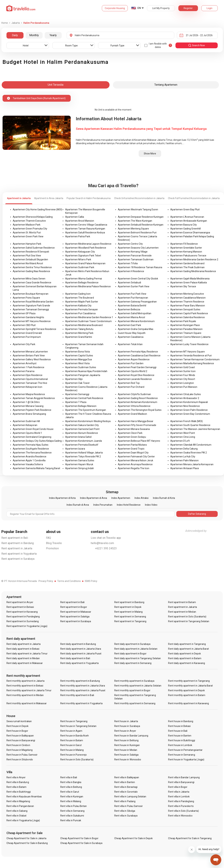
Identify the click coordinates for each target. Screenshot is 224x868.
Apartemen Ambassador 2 (185, 398)
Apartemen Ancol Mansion (80, 221)
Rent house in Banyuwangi (21, 740)
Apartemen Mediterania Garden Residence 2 (194, 259)
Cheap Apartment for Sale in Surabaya (81, 843)
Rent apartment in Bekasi (20, 607)
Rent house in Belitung (126, 740)
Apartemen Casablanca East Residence (139, 356)
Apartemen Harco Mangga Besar (136, 421)
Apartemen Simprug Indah (80, 468)
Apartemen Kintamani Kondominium (138, 402)
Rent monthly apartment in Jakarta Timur (29, 690)
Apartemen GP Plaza (24, 313)
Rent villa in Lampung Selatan (130, 797)
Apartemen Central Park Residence (84, 398)
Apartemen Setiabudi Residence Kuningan (141, 225)
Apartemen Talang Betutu (79, 329)
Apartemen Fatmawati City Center (136, 457)
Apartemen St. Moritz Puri (27, 233)
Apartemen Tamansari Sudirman (136, 259)
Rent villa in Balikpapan (127, 777)
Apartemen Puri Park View (132, 294)
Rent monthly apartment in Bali (77, 695)
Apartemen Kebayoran (25, 425)
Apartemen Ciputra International (30, 379)
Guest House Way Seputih (132, 333)
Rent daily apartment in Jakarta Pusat (81, 654)
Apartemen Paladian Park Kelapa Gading (192, 236)
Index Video (151, 505)
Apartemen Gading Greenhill (186, 229)
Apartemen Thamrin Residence (187, 302)
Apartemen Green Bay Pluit (185, 209)
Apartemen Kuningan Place (185, 325)
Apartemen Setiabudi (129, 283)
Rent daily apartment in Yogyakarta (79, 663)
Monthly (34, 35)
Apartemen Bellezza (129, 309)
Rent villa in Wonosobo (180, 816)
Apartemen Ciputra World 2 (133, 371)
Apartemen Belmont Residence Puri (137, 233)
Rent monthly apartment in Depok (186, 690)
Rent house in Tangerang (74, 721)
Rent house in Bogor (17, 731)
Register (188, 8)
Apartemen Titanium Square (186, 333)
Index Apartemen (121, 498)
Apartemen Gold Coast (183, 367)
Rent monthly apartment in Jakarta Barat (190, 686)
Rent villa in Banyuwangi (181, 782)
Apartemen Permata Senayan (82, 309)
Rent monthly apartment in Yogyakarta (81, 703)
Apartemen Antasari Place (185, 468)
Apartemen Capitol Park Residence (189, 313)
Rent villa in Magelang (18, 801)
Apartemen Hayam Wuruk (79, 464)
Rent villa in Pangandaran (20, 806)
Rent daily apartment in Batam (185, 658)
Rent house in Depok (18, 726)
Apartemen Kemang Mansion (186, 252)
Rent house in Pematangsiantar (185, 750)
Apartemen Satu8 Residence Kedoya (85, 233)
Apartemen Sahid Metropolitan (135, 313)
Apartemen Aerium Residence (82, 433)
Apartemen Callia (75, 217)
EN (139, 8)
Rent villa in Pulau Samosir (129, 806)
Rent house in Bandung (181, 721)
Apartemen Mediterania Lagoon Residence (88, 244)
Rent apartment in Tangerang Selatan (189, 621)
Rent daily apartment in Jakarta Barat (188, 649)
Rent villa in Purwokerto (181, 806)
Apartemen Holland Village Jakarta (84, 453)
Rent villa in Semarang (72, 811)
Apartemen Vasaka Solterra (28, 464)
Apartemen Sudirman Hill (26, 421)
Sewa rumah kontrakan (19, 721)
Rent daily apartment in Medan (23, 658)
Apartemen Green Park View (28, 236)
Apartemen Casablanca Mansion (188, 298)
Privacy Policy (46, 581)
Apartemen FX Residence (184, 244)
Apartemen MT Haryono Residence (32, 321)
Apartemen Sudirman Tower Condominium (88, 321)
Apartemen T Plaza (76, 402)
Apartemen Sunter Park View (134, 286)
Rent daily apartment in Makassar (25, 663)
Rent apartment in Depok (128, 607)
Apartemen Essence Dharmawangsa (190, 233)
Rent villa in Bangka (71, 782)
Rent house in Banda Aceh (75, 736)
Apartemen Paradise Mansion (186, 329)
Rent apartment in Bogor (74, 607)
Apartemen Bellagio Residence (82, 283)
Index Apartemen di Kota (62, 498)
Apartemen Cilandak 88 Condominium (191, 445)
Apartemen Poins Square (26, 298)
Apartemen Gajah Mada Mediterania (190, 279)
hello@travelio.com (102, 543)
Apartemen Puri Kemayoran (133, 298)
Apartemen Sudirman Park (80, 267)
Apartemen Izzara (75, 449)
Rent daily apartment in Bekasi (23, 649)
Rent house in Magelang (20, 750)
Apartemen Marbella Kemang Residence (192, 363)
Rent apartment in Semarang (130, 617)
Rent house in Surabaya (127, 726)
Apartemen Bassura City (184, 225)
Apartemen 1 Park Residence (29, 367)
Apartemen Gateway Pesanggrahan (137, 302)
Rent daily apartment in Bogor (130, 654)
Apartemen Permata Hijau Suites (31, 445)
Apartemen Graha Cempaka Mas (136, 329)
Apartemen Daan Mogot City (133, 453)
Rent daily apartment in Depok (184, 654)
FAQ (49, 538)
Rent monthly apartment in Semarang (135, 703)
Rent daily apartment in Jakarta (24, 644)
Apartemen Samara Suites (80, 460)
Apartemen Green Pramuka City (30, 229)
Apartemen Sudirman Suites (81, 367)
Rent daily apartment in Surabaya (132, 644)
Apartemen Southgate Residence (31, 449)
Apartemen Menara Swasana (134, 429)
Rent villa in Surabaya (126, 816)
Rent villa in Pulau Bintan (74, 806)
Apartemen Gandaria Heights (28, 317)
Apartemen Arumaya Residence (135, 464)
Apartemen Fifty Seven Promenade (137, 425)
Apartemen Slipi (74, 379)
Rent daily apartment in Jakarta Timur (27, 654)
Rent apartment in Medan (182, 612)
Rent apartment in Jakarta (17, 548)
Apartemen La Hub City (183, 457)
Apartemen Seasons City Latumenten (138, 248)
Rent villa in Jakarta (179, 792)
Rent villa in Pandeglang (181, 801)
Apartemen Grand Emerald (27, 333)
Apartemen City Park (24, 344)
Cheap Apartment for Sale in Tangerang (190, 838)
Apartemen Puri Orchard (131, 387)
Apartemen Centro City (130, 244)
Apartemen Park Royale (183, 321)
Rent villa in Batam (17, 787)
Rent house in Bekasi (179, 726)
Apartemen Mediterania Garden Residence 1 (89, 317)
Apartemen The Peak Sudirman (187, 267)
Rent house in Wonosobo (128, 759)
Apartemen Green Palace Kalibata (189, 283)
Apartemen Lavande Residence (135, 379)
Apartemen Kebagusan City (80, 252)
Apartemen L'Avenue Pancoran (187, 217)
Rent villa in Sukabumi (72, 816)
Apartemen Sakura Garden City (82, 425)
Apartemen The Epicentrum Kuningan (86, 410)
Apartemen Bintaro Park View (29, 356)
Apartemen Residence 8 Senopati (31, 252)
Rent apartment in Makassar (76, 612)
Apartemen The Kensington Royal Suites (140, 410)
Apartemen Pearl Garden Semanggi (137, 367)
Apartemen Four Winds (183, 375)
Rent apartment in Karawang (22, 612)
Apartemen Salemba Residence (188, 317)
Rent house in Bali (178, 731)
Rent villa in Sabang (17, 811)
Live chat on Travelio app (106, 538)
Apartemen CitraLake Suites (186, 394)
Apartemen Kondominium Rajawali (189, 402)
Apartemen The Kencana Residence (32, 453)
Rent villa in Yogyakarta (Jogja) (23, 820)
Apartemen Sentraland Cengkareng (32, 437)
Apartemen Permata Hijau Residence (138, 352)
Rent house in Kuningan (127, 745)
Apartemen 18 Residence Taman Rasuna (140, 267)
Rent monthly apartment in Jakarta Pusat (83, 690)
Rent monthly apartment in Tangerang (189, 681)
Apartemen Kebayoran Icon (28, 387)
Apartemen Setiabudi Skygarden (30, 259)
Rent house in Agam (71, 731)
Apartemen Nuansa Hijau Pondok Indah (86, 371)
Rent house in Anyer (125, 731)
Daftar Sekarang (197, 514)
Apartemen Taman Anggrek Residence (34, 398)
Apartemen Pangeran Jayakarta (83, 375)
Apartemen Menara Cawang (28, 406)
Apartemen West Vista (77, 363)
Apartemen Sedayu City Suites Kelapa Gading (37, 441)
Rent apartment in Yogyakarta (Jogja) (27, 626)
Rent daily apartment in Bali (75, 658)
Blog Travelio (54, 543)
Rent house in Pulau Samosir (22, 755)
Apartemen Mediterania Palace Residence (88, 286)
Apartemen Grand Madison (132, 414)
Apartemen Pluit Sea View (27, 256)
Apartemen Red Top (129, 383)
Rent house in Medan (126, 750)
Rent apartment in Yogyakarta (19, 554)
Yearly (53, 35)
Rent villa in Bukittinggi (19, 792)
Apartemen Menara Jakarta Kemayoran (192, 464)
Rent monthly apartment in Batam (187, 695)
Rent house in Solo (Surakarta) (77, 759)
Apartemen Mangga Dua (79, 359)
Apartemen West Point (183, 433)
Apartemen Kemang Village (133, 252)
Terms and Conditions (69, 581)
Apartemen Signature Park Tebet (83, 256)
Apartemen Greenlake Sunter (186, 248)
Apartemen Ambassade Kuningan (189, 221)
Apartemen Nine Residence (185, 406)
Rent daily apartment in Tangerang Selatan (138, 658)
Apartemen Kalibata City (78, 306)
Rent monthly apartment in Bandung (80, 681)
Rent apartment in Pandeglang (23, 617)
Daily (15, 35)
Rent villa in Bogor (178, 787)
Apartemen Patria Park (78, 236)
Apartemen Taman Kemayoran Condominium (195, 359)
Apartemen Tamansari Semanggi (31, 309)
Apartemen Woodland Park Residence (86, 248)
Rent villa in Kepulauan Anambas (24, 797)
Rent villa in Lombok (179, 797)
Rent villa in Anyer (16, 777)
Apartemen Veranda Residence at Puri (191, 356)
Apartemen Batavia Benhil (132, 306)
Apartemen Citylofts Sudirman (134, 394)
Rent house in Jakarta (126, 721)
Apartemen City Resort (183, 379)
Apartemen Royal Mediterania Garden (33, 302)
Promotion (52, 548)
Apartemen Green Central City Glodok (138, 279)
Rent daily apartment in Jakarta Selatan (136, 649)
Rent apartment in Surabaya (18, 559)
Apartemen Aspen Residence (134, 359)
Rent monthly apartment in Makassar (27, 703)
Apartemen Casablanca (131, 337)
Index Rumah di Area (78, 505)
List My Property (161, 8)
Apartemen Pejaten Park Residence (32, 410)
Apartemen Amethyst (25, 363)
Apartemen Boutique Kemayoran (31, 294)
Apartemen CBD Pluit (24, 325)
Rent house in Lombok (180, 745)
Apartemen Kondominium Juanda (84, 441)
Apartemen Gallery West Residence (32, 359)
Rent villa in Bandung (18, 782)
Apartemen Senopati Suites (185, 309)
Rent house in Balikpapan (20, 736)
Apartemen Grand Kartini (79, 337)
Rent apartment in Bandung (18, 543)
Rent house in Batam (72, 740)
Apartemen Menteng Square (133, 229)
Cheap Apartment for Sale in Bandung (27, 843)
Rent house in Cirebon (18, 745)
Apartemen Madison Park (27, 225)
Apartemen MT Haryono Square (188, 352)
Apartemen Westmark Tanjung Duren (138, 209)
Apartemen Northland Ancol (28, 263)
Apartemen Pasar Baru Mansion (188, 306)
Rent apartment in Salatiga (75, 617)
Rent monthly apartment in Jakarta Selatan (138, 686)
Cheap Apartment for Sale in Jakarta (26, 838)
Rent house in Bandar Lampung (131, 736)
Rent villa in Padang (125, 801)
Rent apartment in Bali (15, 538)
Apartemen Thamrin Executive (29, 221)
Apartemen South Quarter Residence (190, 425)
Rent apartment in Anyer (20, 602)
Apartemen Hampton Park (27, 244)
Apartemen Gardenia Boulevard (187, 263)
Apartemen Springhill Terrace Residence (34, 329)
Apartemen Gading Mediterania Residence (193, 271)
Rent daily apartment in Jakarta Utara (81, 649)
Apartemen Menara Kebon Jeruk (136, 460)
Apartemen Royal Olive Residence (136, 375)
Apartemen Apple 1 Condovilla (29, 460)
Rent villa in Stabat (17, 816)
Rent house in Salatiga (126, 755)
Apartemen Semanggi (77, 394)
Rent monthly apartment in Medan (25, 695)
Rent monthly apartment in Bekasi (25, 686)
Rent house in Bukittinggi (181, 740)
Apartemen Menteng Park (79, 333)
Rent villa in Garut (70, 792)
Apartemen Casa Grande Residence (32, 283)
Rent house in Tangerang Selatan (78, 726)
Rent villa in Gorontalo (126, 792)
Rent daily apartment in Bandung (78, 644)
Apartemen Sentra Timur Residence (32, 267)
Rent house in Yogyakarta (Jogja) (186, 759)
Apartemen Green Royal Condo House (33, 429)
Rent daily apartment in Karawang (187, 663)
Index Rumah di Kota (164, 498)
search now (196, 45)
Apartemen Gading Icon (78, 294)
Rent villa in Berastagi (126, 787)
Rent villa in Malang (71, 801)
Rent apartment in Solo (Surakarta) (187, 617)
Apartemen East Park (129, 325)
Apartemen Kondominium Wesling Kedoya (88, 421)
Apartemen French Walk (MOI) (187, 421)
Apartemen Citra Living (183, 437)
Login (210, 8)
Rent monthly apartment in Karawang (188, 703)
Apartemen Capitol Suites (79, 356)
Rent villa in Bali (69, 777)
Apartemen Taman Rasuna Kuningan (85, 229)
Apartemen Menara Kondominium (136, 321)
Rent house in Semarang (181, 755)
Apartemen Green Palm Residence (189, 410)
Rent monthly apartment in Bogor (132, 690)
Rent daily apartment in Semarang (133, 663)
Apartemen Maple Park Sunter (82, 302)
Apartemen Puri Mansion (184, 387)
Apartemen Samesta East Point (82, 429)
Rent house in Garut (71, 745)
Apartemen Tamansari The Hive (30, 383)
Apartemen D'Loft (180, 441)
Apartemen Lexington (182, 383)
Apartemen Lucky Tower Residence (189, 344)
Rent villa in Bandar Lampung (184, 777)
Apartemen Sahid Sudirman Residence (34, 248)
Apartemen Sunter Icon (183, 371)
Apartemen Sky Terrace (183, 286)
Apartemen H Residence (131, 271)
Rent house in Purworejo (74, 755)
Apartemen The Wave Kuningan (135, 221)
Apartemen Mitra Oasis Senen (29, 279)
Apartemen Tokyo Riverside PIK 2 (83, 457)
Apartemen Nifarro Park (78, 259)
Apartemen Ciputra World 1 (27, 433)
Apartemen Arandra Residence (30, 457)
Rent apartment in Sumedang (23, 621)
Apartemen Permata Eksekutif (82, 445)
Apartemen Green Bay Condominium (190, 414)
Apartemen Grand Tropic (131, 449)
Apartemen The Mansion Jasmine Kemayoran (195, 429)
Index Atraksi (142, 498)
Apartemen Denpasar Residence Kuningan (141, 217)
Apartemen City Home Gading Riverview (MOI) (37, 209)
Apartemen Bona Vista (78, 352)
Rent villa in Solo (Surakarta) (183, 811)
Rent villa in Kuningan (72, 797)
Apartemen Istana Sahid (78, 437)
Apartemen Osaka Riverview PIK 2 (189, 453)
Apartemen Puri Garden (131, 363)
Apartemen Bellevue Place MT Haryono (139, 441)
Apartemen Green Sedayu (132, 437)
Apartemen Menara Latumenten (30, 352)
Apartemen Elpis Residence (28, 375)
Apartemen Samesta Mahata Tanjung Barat (36, 468)
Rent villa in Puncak (71, 820)
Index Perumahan (103, 505)
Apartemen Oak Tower (78, 383)
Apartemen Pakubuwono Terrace (188, 256)
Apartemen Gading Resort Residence (138, 398)
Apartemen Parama (24, 371)
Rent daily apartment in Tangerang (187, 644)
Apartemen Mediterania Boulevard (84, 325)
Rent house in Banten (180, 736)
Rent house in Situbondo (20, 759)
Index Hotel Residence (129, 505)
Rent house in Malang (72, 750)
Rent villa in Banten (125, 782)
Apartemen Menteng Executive (187, 294)
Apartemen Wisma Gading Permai (84, 279)
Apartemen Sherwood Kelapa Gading (33, 217)
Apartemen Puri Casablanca (80, 313)
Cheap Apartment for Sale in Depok (134, 838)
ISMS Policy (91, 581)
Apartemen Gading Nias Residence (31, 271)
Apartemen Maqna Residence (29, 394)
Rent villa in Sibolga (125, 811)
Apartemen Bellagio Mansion (81, 406)
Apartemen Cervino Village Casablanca (86, 225)
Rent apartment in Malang (128, 612)
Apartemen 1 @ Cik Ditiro (26, 402)
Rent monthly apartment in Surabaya (134, 681)
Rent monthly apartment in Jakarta (26, 681)
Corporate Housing (115, 8)
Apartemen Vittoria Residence (134, 406)
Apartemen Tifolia (128, 263)
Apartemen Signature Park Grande (31, 306)
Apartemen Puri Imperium (27, 337)
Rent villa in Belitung (71, 787)
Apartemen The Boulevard (80, 298)
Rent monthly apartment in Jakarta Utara (83, 686)
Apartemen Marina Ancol (131, 317)
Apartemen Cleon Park (130, 433)
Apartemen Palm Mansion (184, 460)
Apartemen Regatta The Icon (134, 468)
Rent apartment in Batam (182, 602)
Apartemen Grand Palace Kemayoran (85, 263)
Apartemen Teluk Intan (130, 344)
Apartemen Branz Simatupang (29, 414)
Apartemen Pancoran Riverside (135, 256)
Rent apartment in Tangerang (130, 621)
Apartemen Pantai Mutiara (132, 445)
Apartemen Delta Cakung (184, 449)
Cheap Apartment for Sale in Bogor (79, 838)
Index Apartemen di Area (94, 498)
